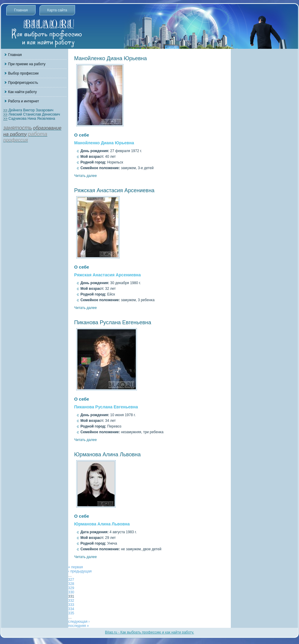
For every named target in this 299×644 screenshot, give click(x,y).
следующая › (79, 622)
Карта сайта (57, 10)
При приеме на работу (27, 64)
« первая (75, 567)
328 (71, 584)
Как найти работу (22, 92)
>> (5, 110)
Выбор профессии (23, 73)
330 (71, 592)
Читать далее (86, 176)
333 (71, 605)
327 (71, 580)
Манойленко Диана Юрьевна (110, 58)
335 (71, 613)
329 (71, 588)
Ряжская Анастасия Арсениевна (114, 190)
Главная (21, 10)
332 (71, 601)
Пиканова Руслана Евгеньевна (113, 322)
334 (71, 609)
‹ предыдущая (80, 571)
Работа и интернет (23, 101)
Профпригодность (23, 83)
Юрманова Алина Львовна (107, 454)
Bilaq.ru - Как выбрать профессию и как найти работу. (149, 632)
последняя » (78, 626)
